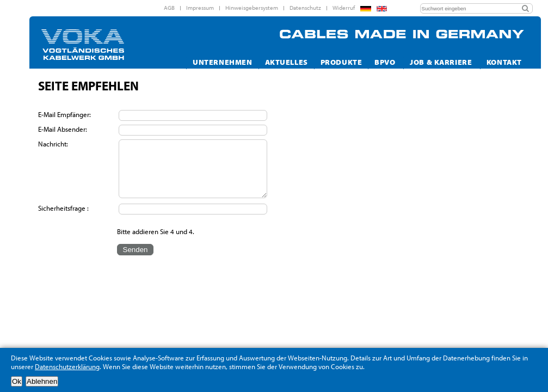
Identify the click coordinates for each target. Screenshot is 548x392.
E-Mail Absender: (63, 129)
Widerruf (344, 8)
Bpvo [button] (386, 62)
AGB (169, 8)
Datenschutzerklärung (67, 366)
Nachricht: (54, 144)
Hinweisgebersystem (252, 8)
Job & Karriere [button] (442, 62)
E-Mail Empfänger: (65, 114)
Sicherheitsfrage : (63, 208)
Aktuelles (287, 62)
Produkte (341, 62)
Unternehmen (222, 62)
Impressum (200, 8)
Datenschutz (305, 8)
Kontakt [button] (505, 62)
